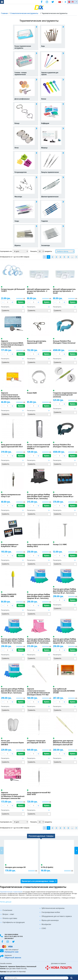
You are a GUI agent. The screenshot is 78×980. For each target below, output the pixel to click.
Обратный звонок (13, 958)
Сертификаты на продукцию (14, 922)
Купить (21, 302)
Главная (4, 13)
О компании (7, 910)
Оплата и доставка (10, 918)
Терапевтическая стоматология (11, 892)
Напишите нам (11, 952)
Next (76, 851)
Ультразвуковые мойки (51, 912)
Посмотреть (5, 307)
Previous (2, 851)
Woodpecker (46, 924)
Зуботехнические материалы (53, 908)
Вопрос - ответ (8, 914)
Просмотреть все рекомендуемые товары (38, 881)
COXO (44, 928)
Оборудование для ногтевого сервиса (57, 916)
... (72, 257)
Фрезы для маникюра (50, 920)
